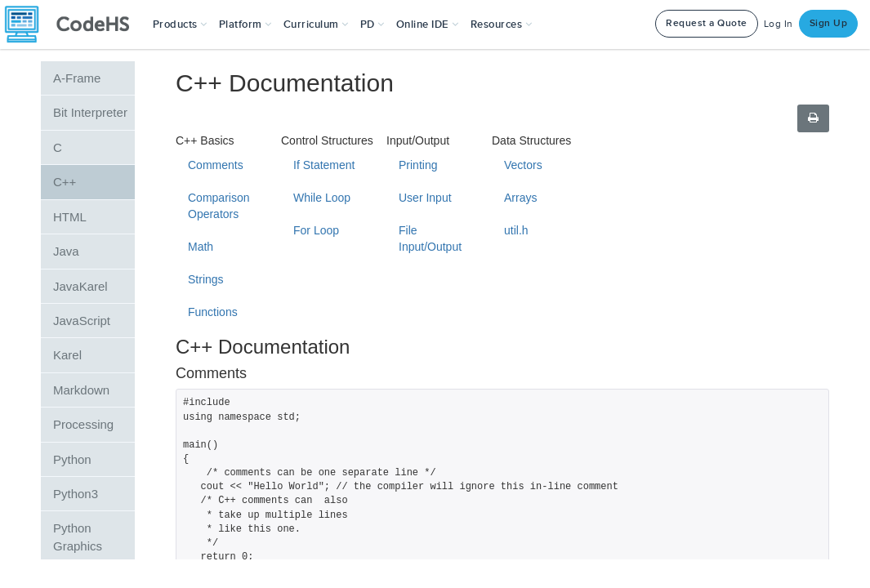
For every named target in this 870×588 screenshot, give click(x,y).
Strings (206, 279)
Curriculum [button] (316, 24)
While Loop (322, 198)
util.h (516, 230)
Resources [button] (502, 24)
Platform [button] (245, 24)
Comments (216, 165)
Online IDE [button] (428, 24)
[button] (180, 24)
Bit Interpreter (90, 112)
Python (72, 459)
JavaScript (82, 321)
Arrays (520, 198)
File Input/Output (430, 238)
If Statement (324, 165)
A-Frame (77, 78)
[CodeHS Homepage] (74, 24)
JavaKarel (80, 286)
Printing (418, 165)
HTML (70, 217)
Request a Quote (707, 23)
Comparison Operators (219, 206)
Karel (67, 355)
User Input (425, 198)
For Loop (316, 230)
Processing (83, 424)
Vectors (523, 165)
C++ (65, 182)
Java (66, 251)
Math (201, 247)
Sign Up (829, 23)
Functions (213, 312)
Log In (779, 24)
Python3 (76, 494)
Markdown (81, 390)
